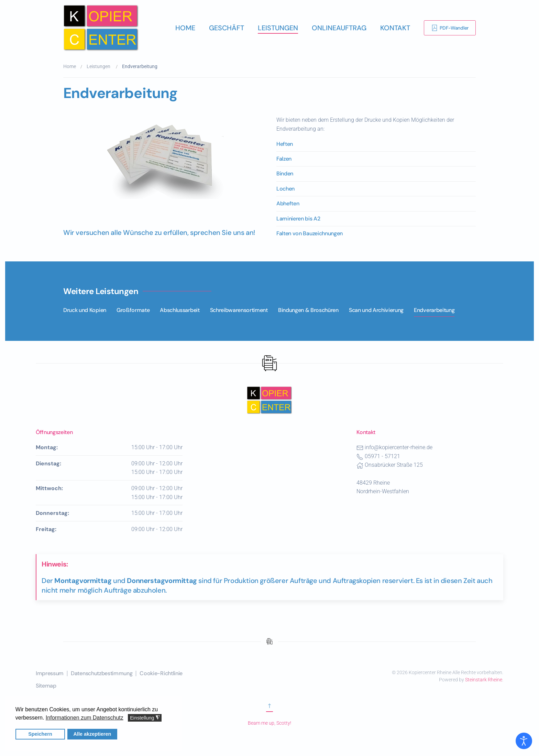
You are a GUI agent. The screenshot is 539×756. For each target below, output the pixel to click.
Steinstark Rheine (484, 680)
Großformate (133, 310)
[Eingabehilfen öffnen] (524, 741)
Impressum (50, 673)
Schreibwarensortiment (239, 310)
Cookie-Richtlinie (161, 673)
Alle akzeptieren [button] (92, 734)
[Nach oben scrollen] (269, 399)
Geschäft (227, 28)
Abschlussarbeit (180, 310)
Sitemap (46, 686)
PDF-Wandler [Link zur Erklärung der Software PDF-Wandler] (450, 28)
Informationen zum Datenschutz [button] (84, 718)
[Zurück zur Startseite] (101, 28)
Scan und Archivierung (376, 310)
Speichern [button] (41, 734)
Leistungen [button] (278, 28)
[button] (163, 168)
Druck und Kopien (85, 310)
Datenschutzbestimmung (102, 673)
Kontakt (395, 28)
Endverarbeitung (434, 310)
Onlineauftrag (339, 28)
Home (185, 28)
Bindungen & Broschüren (308, 310)
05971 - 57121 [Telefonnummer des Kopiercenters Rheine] (382, 456)
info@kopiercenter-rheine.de (399, 447)
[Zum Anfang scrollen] (269, 709)
